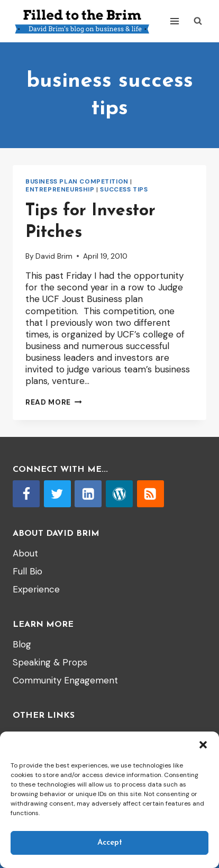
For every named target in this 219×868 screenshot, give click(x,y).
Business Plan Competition (77, 181)
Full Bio (28, 571)
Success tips (124, 189)
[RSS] (150, 494)
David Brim (54, 256)
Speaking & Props (50, 662)
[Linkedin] (88, 494)
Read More (54, 402)
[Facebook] (26, 494)
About (25, 553)
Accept (110, 843)
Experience (36, 589)
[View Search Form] (198, 21)
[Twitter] (57, 494)
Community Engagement (65, 680)
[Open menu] (174, 21)
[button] (203, 745)
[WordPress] (119, 494)
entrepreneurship (60, 189)
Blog (22, 644)
